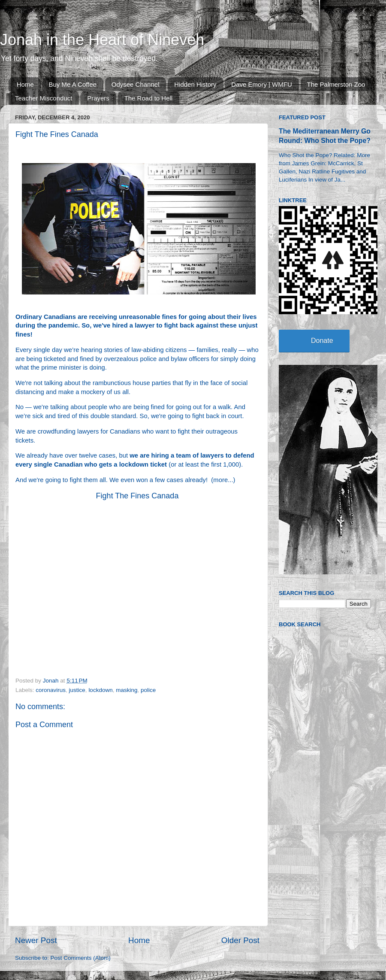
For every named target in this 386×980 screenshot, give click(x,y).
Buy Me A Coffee (73, 84)
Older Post (240, 940)
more (220, 480)
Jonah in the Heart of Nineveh (102, 40)
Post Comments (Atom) (81, 958)
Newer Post (36, 940)
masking (127, 690)
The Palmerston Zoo (336, 84)
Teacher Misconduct (44, 98)
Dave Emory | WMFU (261, 84)
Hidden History (195, 84)
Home (25, 84)
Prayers (98, 98)
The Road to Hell (149, 98)
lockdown (100, 690)
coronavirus (51, 690)
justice (77, 690)
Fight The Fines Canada (137, 496)
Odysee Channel (136, 84)
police (148, 690)
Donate (322, 341)
